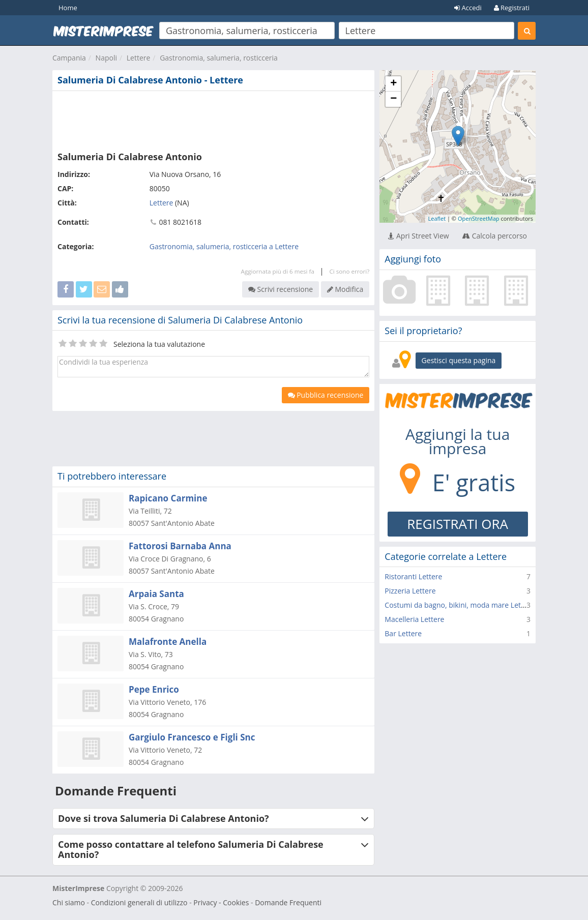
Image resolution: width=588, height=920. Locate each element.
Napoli (106, 58)
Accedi (468, 8)
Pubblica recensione (326, 395)
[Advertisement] (213, 119)
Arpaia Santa (156, 594)
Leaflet (437, 218)
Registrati (512, 8)
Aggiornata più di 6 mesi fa (278, 271)
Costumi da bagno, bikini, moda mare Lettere (459, 605)
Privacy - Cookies (221, 902)
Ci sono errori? (349, 271)
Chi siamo (69, 902)
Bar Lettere (403, 633)
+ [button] (393, 84)
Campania (69, 58)
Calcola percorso (495, 236)
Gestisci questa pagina (459, 360)
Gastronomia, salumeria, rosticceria (219, 58)
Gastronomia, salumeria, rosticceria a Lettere (224, 246)
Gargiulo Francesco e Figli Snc (192, 737)
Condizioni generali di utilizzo (139, 902)
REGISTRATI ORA (458, 524)
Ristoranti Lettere (413, 576)
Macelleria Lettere (414, 619)
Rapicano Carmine (168, 498)
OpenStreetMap (479, 218)
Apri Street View (418, 236)
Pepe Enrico (154, 689)
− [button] (393, 99)
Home (68, 8)
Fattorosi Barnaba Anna (180, 546)
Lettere (139, 58)
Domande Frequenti (288, 902)
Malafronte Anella (168, 642)
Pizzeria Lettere (410, 591)
